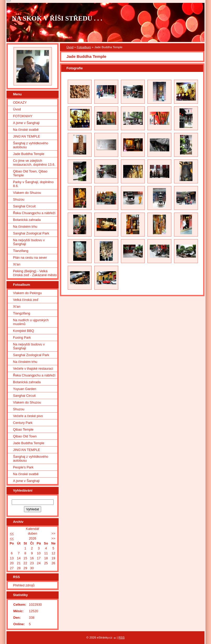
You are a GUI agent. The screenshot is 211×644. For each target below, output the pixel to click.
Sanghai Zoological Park (31, 233)
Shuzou (19, 199)
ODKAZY (20, 103)
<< (12, 533)
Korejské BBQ (23, 331)
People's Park (23, 467)
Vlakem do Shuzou (27, 193)
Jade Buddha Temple (29, 154)
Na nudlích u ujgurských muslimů (31, 322)
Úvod (70, 47)
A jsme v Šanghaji (26, 123)
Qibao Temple (23, 429)
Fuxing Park (22, 338)
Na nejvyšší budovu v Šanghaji (29, 242)
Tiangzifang (22, 313)
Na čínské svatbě (26, 130)
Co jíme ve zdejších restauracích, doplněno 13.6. (34, 163)
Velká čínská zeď (26, 300)
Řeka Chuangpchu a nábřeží (34, 213)
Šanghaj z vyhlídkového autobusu (31, 145)
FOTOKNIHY (23, 116)
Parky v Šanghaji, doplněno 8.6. (33, 184)
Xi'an (17, 264)
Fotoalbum (84, 47)
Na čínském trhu (25, 227)
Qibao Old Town (25, 436)
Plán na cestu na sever (30, 258)
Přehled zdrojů (24, 585)
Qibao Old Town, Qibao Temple (30, 173)
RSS (122, 637)
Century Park (23, 423)
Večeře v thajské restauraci (33, 369)
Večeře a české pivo (28, 416)
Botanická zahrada (27, 220)
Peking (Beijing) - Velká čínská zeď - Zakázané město (35, 273)
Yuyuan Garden (25, 389)
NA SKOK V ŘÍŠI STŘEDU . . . (57, 18)
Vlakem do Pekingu (27, 293)
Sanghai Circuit (24, 206)
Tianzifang (21, 251)
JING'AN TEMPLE (27, 136)
